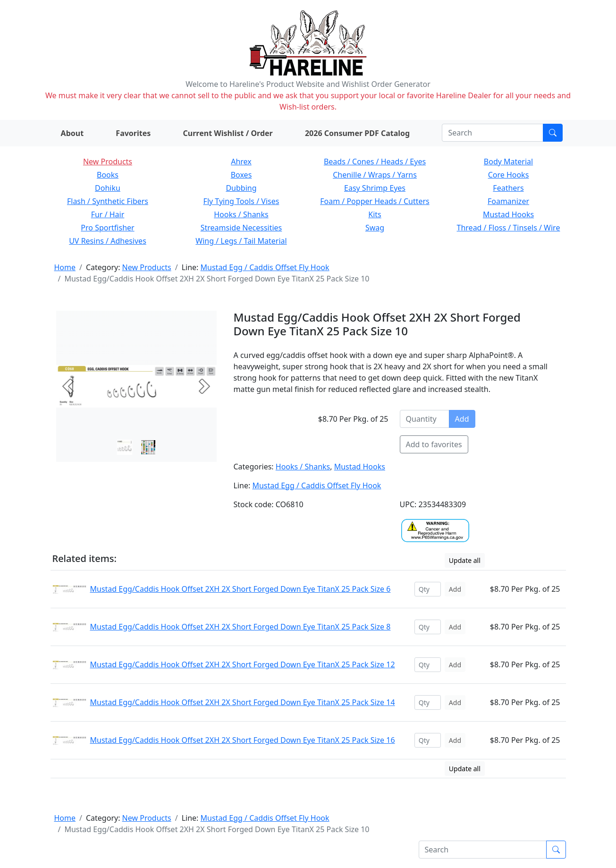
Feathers (508, 188)
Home (65, 267)
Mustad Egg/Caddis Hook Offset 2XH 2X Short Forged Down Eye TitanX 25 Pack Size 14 (243, 702)
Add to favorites (434, 444)
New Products (108, 162)
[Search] (493, 133)
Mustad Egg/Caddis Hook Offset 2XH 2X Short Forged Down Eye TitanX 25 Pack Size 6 (240, 589)
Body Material (508, 162)
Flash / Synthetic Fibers (108, 201)
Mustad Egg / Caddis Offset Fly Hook (265, 267)
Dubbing (241, 188)
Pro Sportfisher (107, 228)
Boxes (241, 175)
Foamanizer (508, 201)
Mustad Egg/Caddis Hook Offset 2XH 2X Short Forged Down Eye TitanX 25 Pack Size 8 (240, 627)
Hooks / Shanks (241, 214)
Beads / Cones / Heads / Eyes (375, 162)
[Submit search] (553, 133)
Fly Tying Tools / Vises (241, 201)
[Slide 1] (148, 447)
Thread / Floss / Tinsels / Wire (509, 228)
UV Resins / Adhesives (108, 241)
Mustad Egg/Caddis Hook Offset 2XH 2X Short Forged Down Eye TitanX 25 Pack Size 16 (243, 740)
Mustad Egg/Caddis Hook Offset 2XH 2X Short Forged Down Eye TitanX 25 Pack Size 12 (243, 664)
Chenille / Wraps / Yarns (375, 175)
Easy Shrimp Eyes (375, 188)
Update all (465, 560)
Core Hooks (509, 175)
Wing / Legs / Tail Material (241, 241)
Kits (375, 214)
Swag (375, 228)
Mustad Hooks (508, 214)
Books (108, 175)
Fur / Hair (108, 214)
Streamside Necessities (241, 228)
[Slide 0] (125, 447)
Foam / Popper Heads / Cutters (375, 201)
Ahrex (241, 162)
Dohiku (108, 188)
